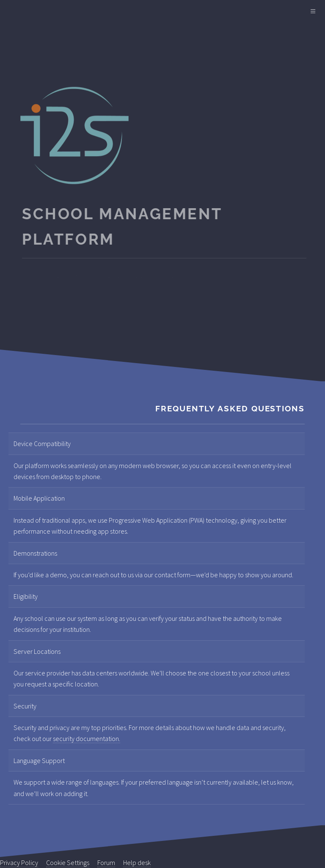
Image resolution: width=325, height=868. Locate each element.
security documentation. (87, 738)
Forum (106, 862)
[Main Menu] (313, 12)
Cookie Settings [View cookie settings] (68, 862)
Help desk (137, 862)
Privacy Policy (19, 862)
